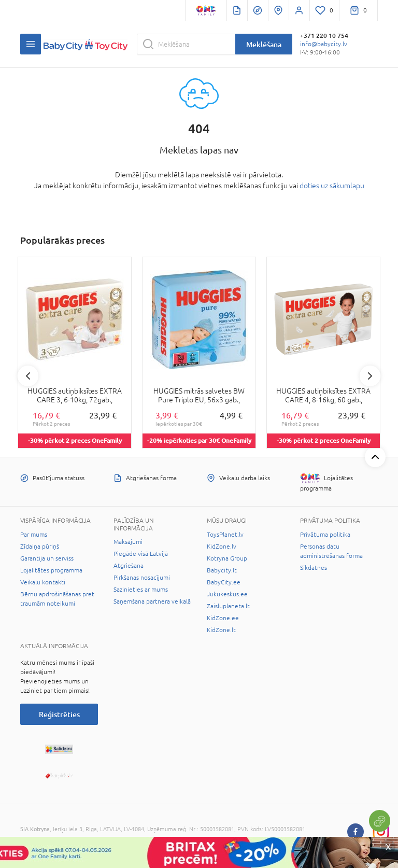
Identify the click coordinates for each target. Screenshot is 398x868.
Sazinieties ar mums (141, 590)
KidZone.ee (223, 618)
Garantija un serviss (47, 558)
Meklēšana (264, 44)
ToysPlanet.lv (225, 535)
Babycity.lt (222, 570)
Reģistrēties (59, 714)
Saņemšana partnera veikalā (152, 601)
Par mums (34, 535)
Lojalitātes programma (51, 570)
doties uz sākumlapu (332, 186)
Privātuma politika (325, 535)
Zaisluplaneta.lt (228, 606)
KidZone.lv (222, 547)
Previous (28, 376)
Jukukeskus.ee (227, 594)
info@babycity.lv (324, 44)
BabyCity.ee (224, 582)
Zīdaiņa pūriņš (40, 547)
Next (370, 376)
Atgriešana (129, 566)
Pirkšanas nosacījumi (142, 578)
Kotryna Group (227, 558)
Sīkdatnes (314, 568)
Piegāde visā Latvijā (141, 554)
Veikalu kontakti (43, 582)
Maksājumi (128, 542)
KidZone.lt (221, 630)
